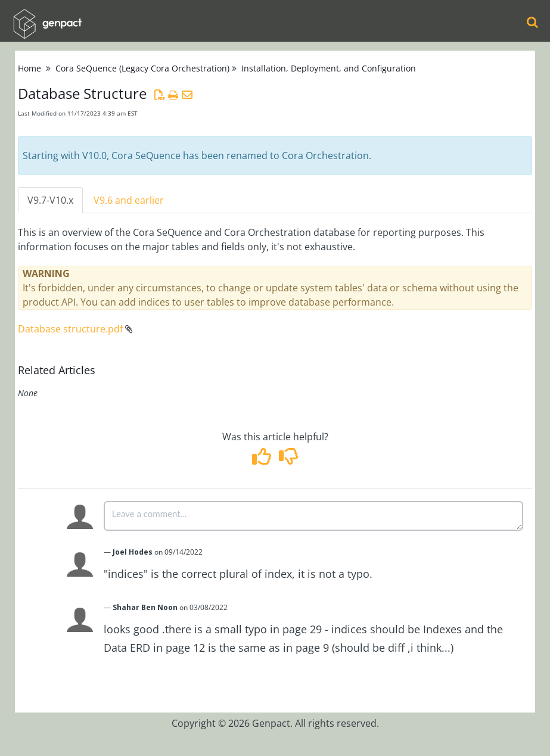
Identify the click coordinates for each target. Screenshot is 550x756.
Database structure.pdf (70, 329)
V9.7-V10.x (50, 200)
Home (29, 68)
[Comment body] (313, 516)
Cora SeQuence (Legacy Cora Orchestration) (142, 68)
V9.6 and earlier (129, 200)
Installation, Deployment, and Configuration (329, 68)
